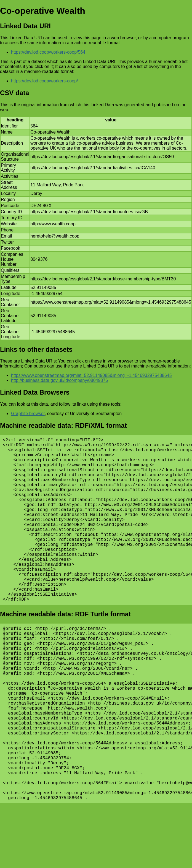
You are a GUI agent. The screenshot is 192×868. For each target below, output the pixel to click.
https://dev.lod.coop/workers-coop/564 (48, 52)
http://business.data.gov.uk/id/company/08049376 (59, 380)
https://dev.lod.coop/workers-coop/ (45, 81)
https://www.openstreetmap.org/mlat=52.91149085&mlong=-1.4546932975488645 (91, 375)
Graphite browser (28, 414)
